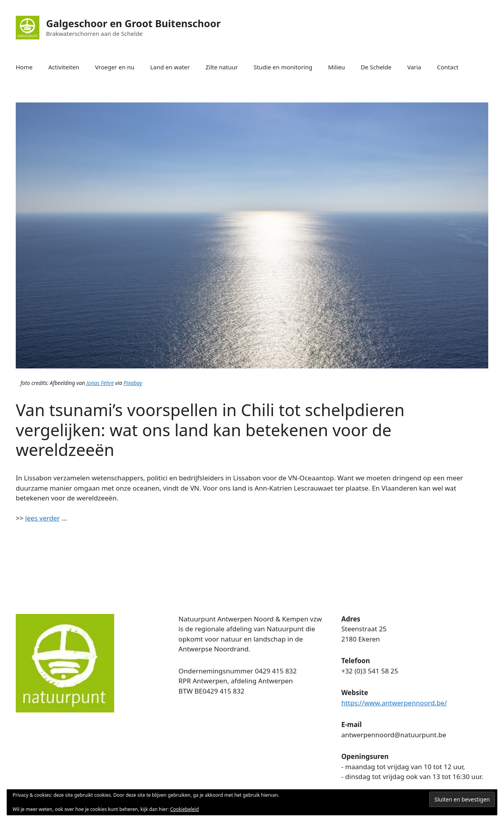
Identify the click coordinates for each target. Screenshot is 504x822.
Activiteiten (64, 67)
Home (24, 67)
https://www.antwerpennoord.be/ (394, 703)
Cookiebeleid (184, 809)
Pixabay (133, 383)
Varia (414, 67)
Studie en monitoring (283, 67)
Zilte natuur (222, 67)
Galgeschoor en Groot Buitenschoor (133, 23)
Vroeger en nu (115, 67)
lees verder (43, 518)
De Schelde (376, 67)
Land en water (170, 67)
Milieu (336, 67)
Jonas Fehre (100, 383)
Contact (448, 67)
